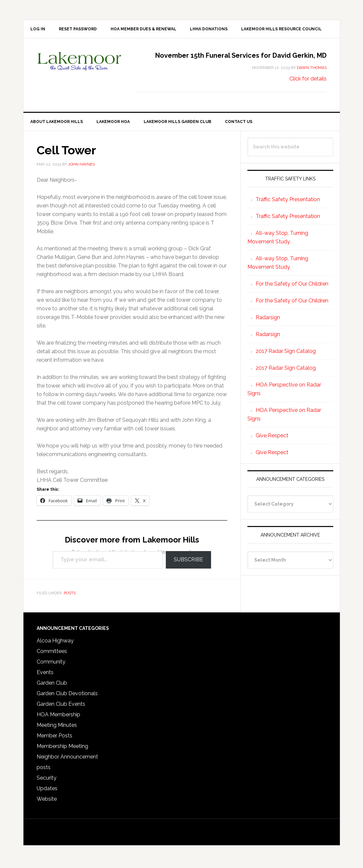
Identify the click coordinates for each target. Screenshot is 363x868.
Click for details (308, 80)
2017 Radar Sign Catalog (286, 353)
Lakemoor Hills (80, 68)
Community (51, 664)
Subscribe (188, 562)
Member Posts (54, 738)
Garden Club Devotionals (67, 696)
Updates (47, 791)
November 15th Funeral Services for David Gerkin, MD (241, 57)
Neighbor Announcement (67, 759)
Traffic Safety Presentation (288, 202)
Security (47, 780)
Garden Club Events (61, 707)
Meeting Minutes (57, 728)
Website (47, 802)
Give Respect (272, 438)
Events (45, 675)
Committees (52, 654)
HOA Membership (58, 717)
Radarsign (268, 320)
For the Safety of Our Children (292, 286)
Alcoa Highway (55, 643)
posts (70, 595)
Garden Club (52, 685)
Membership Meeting (62, 749)
